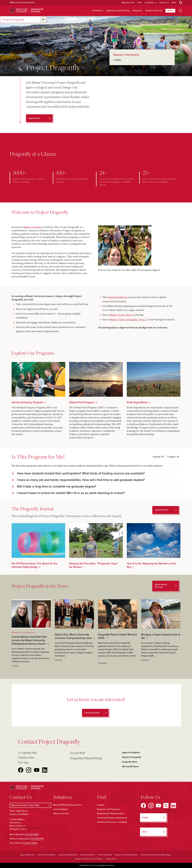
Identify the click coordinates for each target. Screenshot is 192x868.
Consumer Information (47, 855)
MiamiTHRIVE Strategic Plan (68, 805)
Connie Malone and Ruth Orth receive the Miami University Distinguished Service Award (29, 640)
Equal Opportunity (28, 855)
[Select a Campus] (30, 805)
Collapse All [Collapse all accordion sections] (173, 457)
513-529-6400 (30, 843)
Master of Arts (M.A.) (121, 315)
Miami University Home (23, 3)
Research (138, 11)
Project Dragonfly (13, 20)
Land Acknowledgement (68, 855)
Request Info (128, 3)
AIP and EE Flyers (130, 767)
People (101, 805)
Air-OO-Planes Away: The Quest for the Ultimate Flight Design (34, 565)
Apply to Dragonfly (131, 753)
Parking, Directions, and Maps (112, 822)
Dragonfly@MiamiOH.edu (86, 758)
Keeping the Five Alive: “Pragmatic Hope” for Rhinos (94, 565)
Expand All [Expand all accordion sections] (158, 457)
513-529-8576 (78, 753)
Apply (170, 11)
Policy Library (111, 859)
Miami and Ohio (61, 814)
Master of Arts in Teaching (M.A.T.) (128, 319)
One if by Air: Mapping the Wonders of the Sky (152, 565)
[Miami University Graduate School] (26, 10)
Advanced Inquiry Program (27, 402)
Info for (163, 3)
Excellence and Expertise (24, 632)
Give (174, 3)
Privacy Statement (88, 855)
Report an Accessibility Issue (127, 855)
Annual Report (61, 809)
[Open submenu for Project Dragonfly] (43, 19)
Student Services (154, 11)
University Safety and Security (112, 818)
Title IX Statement (105, 855)
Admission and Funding (118, 11)
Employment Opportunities (110, 814)
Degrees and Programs (108, 809)
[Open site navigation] (180, 11)
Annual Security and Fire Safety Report (156, 855)
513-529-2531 (37, 839)
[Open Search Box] (181, 3)
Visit (140, 3)
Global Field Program (82, 402)
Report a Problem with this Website (89, 859)
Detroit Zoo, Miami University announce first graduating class (73, 636)
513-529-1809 (32, 834)
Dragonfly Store (130, 762)
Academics (98, 11)
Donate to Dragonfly (132, 757)
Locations (150, 3)
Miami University (33, 227)
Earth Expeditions (118, 297)
